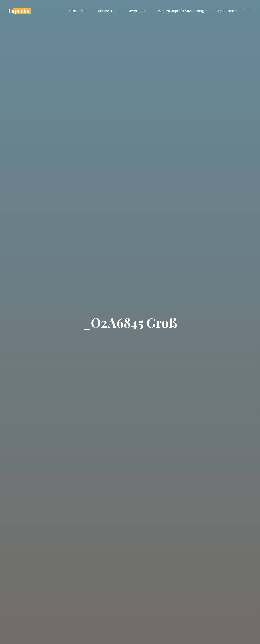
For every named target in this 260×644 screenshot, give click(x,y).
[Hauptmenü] (249, 11)
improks (19, 11)
